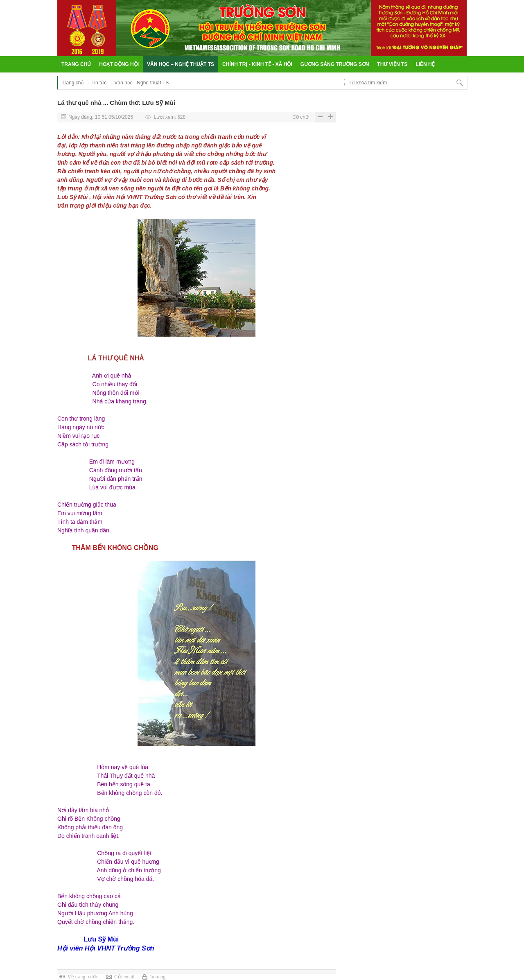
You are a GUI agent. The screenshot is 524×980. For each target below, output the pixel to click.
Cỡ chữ (300, 117)
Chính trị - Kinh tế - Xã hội (257, 64)
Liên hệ (425, 64)
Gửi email (124, 977)
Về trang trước (83, 977)
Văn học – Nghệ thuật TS (181, 64)
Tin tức (99, 83)
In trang (158, 977)
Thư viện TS (392, 64)
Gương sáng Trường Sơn (335, 64)
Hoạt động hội (119, 64)
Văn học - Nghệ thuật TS (141, 83)
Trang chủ (76, 64)
